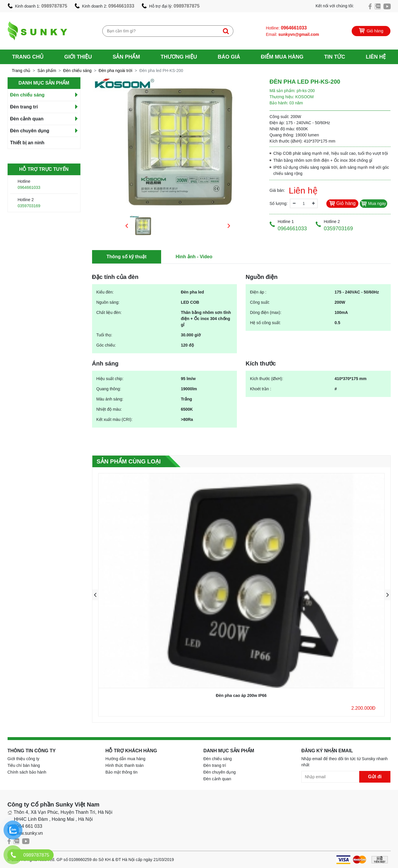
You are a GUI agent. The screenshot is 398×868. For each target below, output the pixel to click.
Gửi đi (375, 777)
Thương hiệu (179, 57)
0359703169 (29, 206)
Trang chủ (28, 57)
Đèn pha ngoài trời (116, 71)
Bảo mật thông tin (121, 772)
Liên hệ (376, 57)
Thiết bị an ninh (27, 143)
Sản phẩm (126, 57)
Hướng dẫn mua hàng (125, 759)
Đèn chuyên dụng (30, 131)
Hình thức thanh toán (125, 765)
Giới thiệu (78, 57)
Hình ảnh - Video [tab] (194, 257)
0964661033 (121, 6)
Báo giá (229, 57)
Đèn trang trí (24, 107)
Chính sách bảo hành (27, 772)
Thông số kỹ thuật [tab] (127, 257)
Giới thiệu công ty (24, 759)
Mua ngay (373, 203)
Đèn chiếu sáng (78, 71)
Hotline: (286, 28)
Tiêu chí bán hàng (24, 765)
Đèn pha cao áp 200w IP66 (241, 695)
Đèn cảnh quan (27, 119)
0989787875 (54, 6)
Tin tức (334, 57)
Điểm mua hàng (282, 57)
